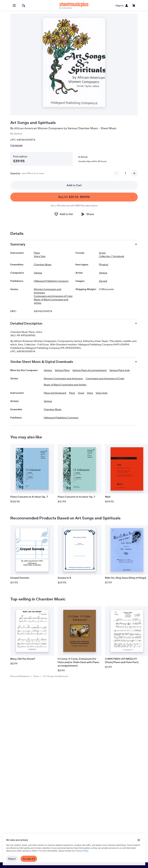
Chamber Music (43, 264)
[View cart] (134, 5)
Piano (36, 676)
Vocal (81, 393)
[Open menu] (14, 5)
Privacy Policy (82, 851)
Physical (103, 264)
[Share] (87, 214)
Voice (90, 393)
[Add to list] (64, 214)
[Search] (23, 5)
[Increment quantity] (134, 173)
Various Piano (62, 370)
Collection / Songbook (112, 256)
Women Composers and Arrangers (48, 291)
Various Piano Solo (120, 370)
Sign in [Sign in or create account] (122, 5)
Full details (16, 145)
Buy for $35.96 (74, 197)
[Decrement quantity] (116, 173)
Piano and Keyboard (20, 676)
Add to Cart (74, 185)
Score (102, 253)
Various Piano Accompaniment (90, 370)
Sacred (103, 281)
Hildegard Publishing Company (51, 281)
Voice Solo (40, 256)
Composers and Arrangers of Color (53, 296)
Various (18, 133)
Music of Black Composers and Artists (51, 301)
